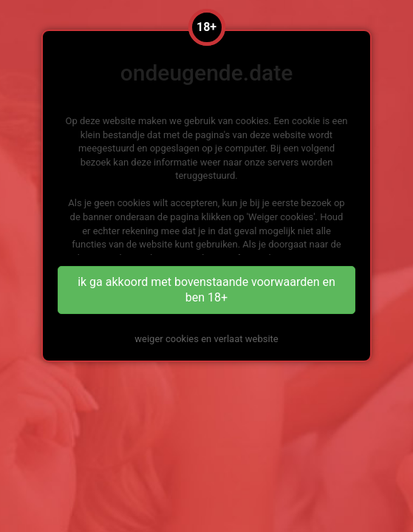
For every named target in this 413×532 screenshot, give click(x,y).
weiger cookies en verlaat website (206, 339)
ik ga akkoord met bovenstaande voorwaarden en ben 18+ (206, 290)
